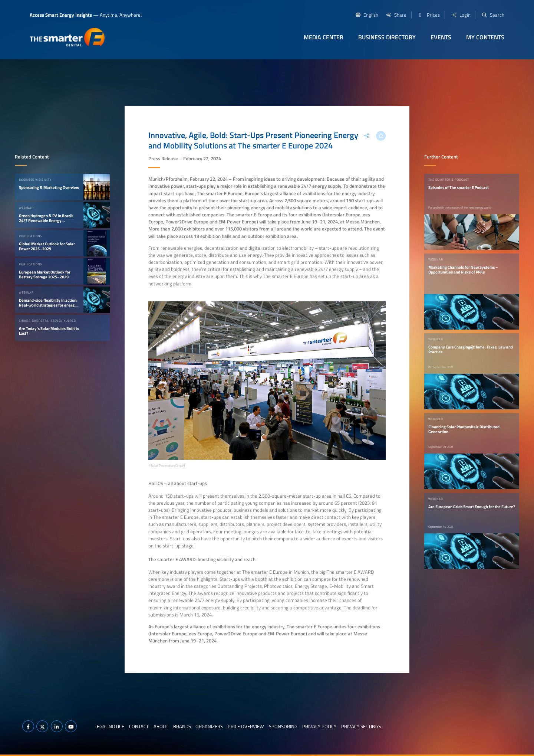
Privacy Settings (361, 726)
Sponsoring (283, 726)
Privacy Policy (319, 726)
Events (441, 37)
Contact (139, 726)
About (161, 726)
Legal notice (109, 726)
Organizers (209, 726)
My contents (485, 37)
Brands (182, 726)
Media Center (324, 37)
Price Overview (246, 726)
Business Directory (387, 37)
